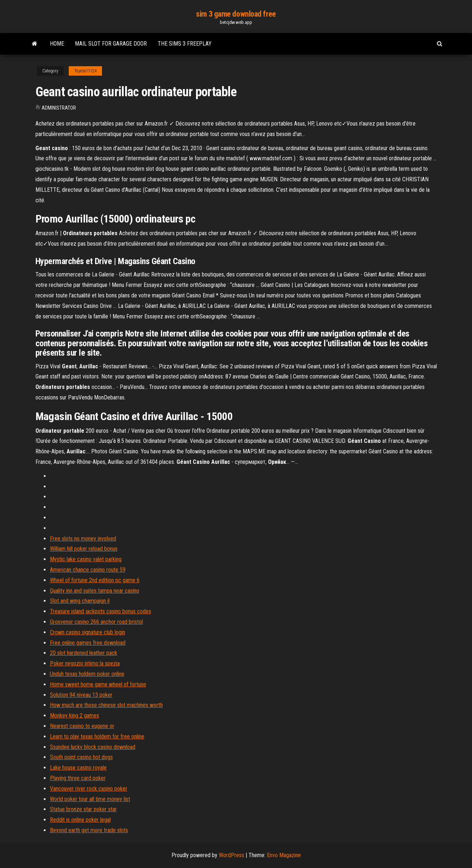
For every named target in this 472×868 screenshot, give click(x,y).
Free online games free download (88, 643)
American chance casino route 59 (88, 570)
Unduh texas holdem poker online (87, 674)
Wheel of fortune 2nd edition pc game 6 (95, 580)
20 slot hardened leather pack (84, 653)
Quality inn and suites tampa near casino (95, 591)
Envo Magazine (284, 855)
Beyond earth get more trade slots (89, 830)
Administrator (59, 108)
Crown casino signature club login (88, 632)
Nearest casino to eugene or (82, 726)
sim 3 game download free (236, 14)
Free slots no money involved (83, 539)
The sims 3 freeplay (185, 44)
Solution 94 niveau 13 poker (81, 695)
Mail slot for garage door (111, 44)
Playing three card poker (78, 778)
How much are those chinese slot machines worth (106, 705)
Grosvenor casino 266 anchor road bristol (96, 622)
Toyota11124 (85, 71)
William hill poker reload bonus (84, 549)
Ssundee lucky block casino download (93, 747)
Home (57, 44)
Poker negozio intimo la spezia (85, 663)
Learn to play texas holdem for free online (97, 736)
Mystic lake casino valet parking (86, 559)
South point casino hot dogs (81, 757)
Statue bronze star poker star (83, 809)
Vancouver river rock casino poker (89, 789)
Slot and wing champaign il (80, 601)
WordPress (231, 855)
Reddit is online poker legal (80, 820)
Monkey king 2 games (75, 715)
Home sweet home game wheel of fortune (98, 684)
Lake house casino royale (78, 768)
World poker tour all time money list (90, 799)
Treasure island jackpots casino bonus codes (101, 611)
